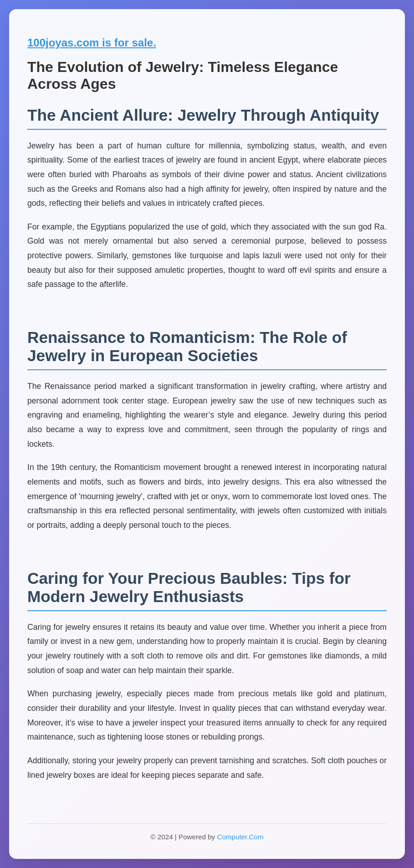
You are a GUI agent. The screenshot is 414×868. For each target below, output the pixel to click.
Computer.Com (240, 837)
